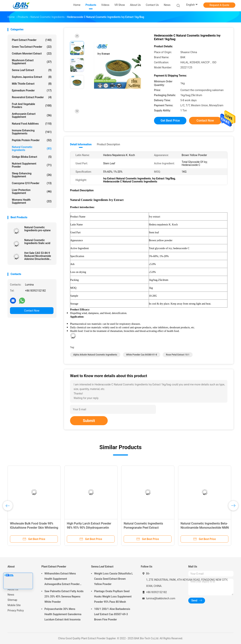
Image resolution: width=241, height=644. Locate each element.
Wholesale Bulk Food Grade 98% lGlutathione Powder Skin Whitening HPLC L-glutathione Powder (34, 528)
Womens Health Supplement (32, 201)
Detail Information (81, 144)
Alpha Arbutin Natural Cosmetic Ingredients (95, 355)
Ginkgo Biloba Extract (32, 157)
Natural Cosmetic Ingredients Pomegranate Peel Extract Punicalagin (143, 528)
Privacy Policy (16, 610)
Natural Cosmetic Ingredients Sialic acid (37, 242)
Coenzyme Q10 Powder (32, 183)
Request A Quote (219, 5)
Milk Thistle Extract (32, 84)
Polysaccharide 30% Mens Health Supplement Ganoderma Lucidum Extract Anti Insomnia (63, 614)
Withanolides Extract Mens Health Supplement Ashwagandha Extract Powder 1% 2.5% (62, 579)
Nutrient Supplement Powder (32, 165)
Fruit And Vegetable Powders (32, 106)
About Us (13, 589)
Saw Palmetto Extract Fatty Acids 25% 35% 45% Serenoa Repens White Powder (64, 597)
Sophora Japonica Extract (32, 77)
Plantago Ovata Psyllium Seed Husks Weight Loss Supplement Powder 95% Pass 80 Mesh (113, 597)
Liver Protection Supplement (32, 191)
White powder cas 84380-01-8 (142, 355)
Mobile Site (14, 605)
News (11, 595)
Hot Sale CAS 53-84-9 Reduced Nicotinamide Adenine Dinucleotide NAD (38, 256)
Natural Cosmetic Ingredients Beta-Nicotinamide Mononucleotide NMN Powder (205, 528)
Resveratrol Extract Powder (32, 97)
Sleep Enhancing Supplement (32, 175)
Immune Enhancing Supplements (32, 132)
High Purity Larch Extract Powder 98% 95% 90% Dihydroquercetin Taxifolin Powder (89, 528)
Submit (89, 421)
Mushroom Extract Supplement (32, 62)
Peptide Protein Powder (32, 140)
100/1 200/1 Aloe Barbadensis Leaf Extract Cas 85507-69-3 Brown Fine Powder (112, 614)
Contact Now (32, 311)
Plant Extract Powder (32, 40)
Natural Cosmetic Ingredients (32, 149)
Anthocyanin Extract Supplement (32, 115)
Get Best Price (170, 121)
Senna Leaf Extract (32, 70)
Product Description (108, 144)
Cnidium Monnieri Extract (32, 54)
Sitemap (12, 600)
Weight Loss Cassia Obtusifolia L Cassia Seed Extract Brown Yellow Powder (113, 579)
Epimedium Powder (32, 90)
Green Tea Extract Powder (32, 47)
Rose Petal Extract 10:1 (178, 355)
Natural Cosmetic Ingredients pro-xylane (37, 229)
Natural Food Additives (32, 124)
